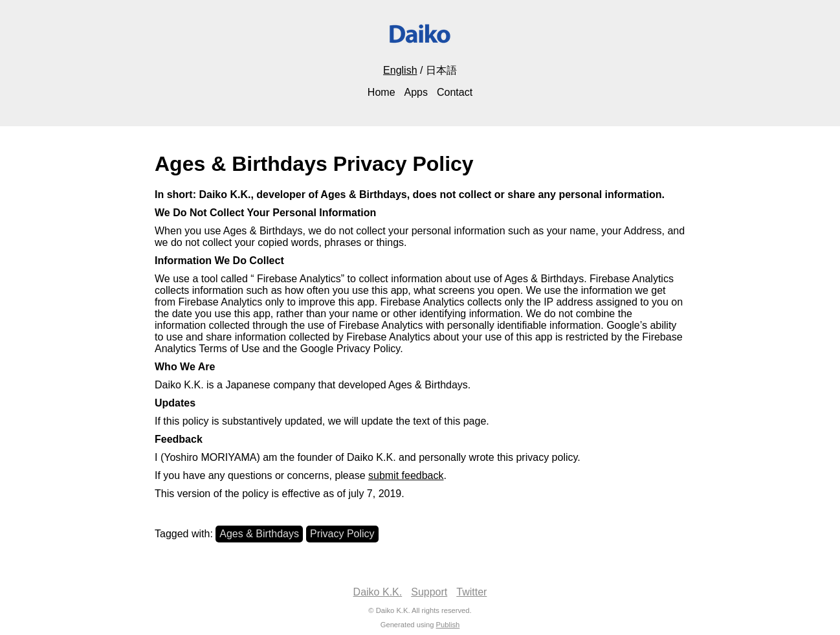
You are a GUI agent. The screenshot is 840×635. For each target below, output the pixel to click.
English (400, 70)
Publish (448, 625)
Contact (455, 92)
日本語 (441, 70)
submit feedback (406, 475)
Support (429, 592)
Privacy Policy (342, 534)
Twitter (471, 592)
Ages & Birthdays (259, 534)
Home (381, 92)
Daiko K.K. (378, 592)
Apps (416, 92)
